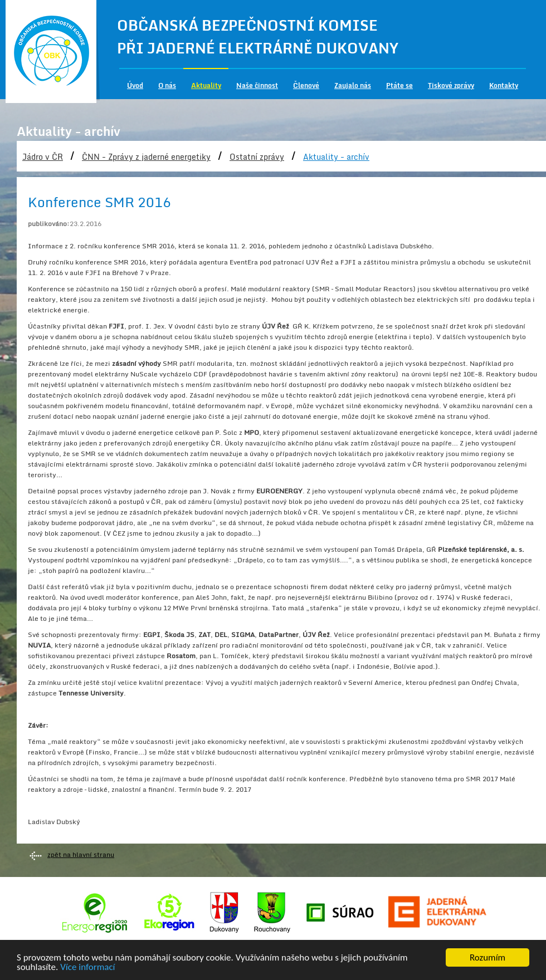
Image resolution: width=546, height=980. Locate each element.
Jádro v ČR (43, 157)
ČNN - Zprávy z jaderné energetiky (146, 157)
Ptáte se (399, 85)
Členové (306, 85)
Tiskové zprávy (451, 85)
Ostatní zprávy (257, 157)
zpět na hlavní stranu (81, 854)
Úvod (135, 85)
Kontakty (504, 85)
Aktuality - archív (336, 157)
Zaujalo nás (353, 85)
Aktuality (206, 85)
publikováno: (49, 224)
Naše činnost (257, 85)
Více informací (87, 969)
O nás (167, 85)
